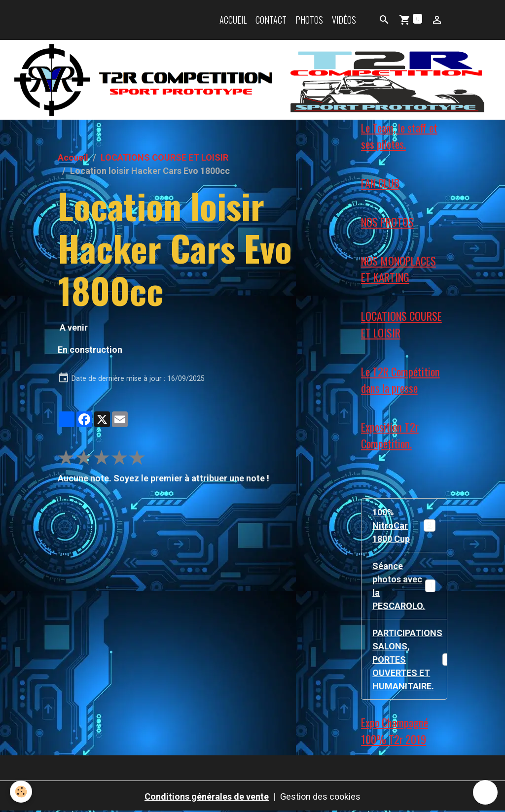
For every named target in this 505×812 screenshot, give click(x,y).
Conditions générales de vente (207, 796)
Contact (271, 20)
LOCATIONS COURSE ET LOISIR (164, 157)
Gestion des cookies (320, 796)
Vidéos (344, 20)
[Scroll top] (485, 792)
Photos (309, 20)
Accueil (233, 20)
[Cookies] (21, 792)
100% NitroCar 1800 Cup (404, 525)
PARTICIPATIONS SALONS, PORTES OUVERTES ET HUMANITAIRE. (410, 660)
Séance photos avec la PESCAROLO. (405, 586)
